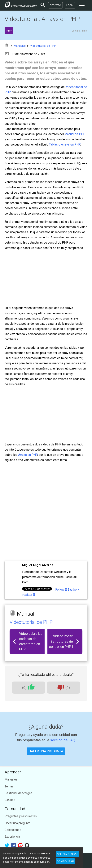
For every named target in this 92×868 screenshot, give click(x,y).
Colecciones (13, 830)
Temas (9, 786)
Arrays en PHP (28, 455)
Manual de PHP (75, 134)
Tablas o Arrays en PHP (65, 144)
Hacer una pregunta (17, 823)
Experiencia (12, 837)
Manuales (20, 46)
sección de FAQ (63, 740)
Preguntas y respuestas (21, 816)
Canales (10, 800)
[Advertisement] (46, 512)
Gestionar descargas (18, 793)
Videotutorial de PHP (43, 46)
